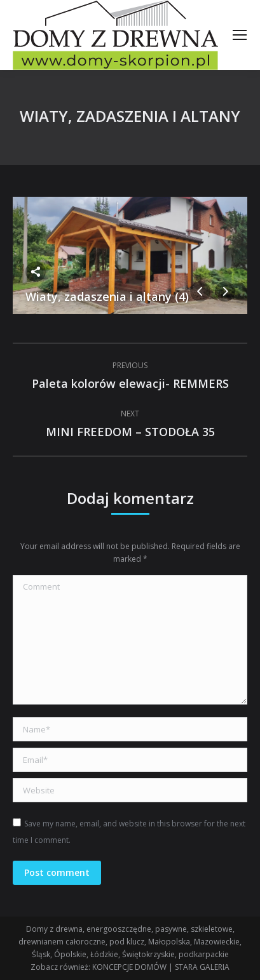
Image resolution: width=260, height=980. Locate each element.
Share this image (36, 272)
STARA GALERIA (202, 967)
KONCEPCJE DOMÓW (129, 967)
